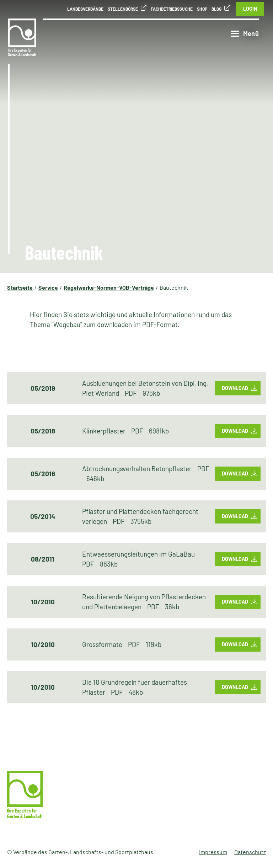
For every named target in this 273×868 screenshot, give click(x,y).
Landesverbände (85, 9)
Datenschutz (250, 852)
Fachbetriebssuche (172, 9)
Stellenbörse (123, 9)
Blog (216, 9)
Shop (202, 9)
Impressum (213, 852)
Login (250, 9)
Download (235, 388)
